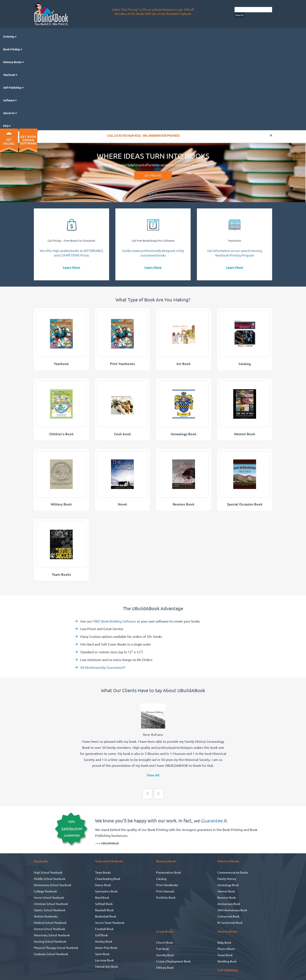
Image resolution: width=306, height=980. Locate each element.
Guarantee (212, 820)
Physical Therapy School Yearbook (56, 948)
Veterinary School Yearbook (52, 935)
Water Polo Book (106, 948)
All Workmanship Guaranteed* (103, 667)
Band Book (102, 897)
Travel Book (225, 955)
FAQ (6, 126)
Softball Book (104, 904)
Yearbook (9, 75)
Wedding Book (227, 961)
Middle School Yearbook (50, 879)
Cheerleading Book (108, 879)
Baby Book (224, 942)
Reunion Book (227, 897)
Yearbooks (235, 241)
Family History (227, 879)
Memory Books (13, 62)
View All (153, 775)
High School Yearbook (48, 872)
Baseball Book (104, 910)
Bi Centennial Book (230, 923)
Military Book (165, 967)
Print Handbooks (167, 885)
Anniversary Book (229, 904)
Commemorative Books (233, 872)
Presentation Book (168, 872)
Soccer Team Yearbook (110, 923)
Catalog (161, 879)
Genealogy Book (228, 885)
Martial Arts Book (106, 966)
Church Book (164, 942)
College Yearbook (45, 891)
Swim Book (102, 954)
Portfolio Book (166, 897)
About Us (9, 113)
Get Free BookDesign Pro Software (153, 241)
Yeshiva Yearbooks (46, 916)
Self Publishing (13, 87)
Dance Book (103, 885)
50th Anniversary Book (232, 910)
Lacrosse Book (104, 960)
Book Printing (12, 49)
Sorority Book (165, 955)
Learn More (71, 267)
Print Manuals (165, 891)
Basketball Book (106, 916)
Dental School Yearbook (49, 929)
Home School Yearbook (49, 897)
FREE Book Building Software (114, 621)
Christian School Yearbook (51, 904)
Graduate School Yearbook (51, 954)
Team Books (103, 872)
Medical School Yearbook (50, 923)
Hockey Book (104, 941)
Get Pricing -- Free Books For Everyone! (71, 241)
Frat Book (163, 949)
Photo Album (226, 949)
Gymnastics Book (106, 891)
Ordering (9, 36)
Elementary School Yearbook (53, 885)
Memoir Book (226, 891)
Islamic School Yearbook (50, 910)
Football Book (104, 929)
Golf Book (101, 935)
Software (9, 100)
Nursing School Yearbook (50, 941)
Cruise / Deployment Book (173, 961)
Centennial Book (228, 916)
